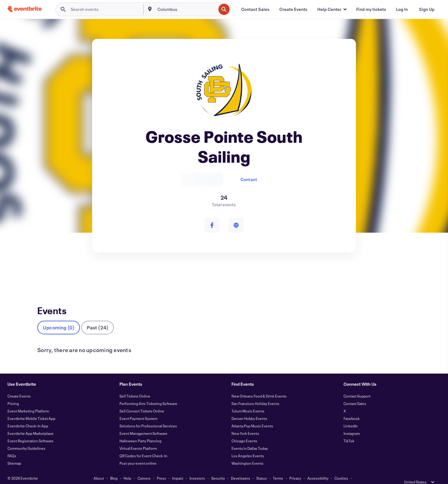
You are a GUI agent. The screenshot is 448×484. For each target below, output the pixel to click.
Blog (114, 468)
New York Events (245, 423)
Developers (240, 468)
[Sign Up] (427, 9)
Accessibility (318, 468)
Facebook (352, 408)
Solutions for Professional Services (148, 416)
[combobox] (186, 9)
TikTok (349, 430)
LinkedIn (351, 416)
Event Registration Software (30, 430)
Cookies (341, 468)
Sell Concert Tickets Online (142, 401)
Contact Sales (355, 393)
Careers (144, 468)
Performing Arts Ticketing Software (148, 393)
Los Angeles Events (248, 445)
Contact (249, 179)
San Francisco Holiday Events (255, 393)
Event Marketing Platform (28, 401)
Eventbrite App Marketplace (30, 423)
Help (127, 468)
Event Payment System (138, 408)
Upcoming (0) (59, 317)
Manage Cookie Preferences (224, 475)
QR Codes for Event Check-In (143, 445)
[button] (332, 9)
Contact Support (357, 386)
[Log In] (402, 9)
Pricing (13, 393)
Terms (278, 468)
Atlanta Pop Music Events (252, 416)
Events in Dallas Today (250, 438)
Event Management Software (143, 423)
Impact (178, 468)
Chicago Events (244, 430)
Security (218, 468)
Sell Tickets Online (135, 386)
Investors (197, 468)
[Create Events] (293, 9)
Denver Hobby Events (249, 408)
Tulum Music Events (248, 401)
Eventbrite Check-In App (28, 416)
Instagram (352, 423)
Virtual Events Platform (138, 438)
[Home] (25, 9)
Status (262, 468)
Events (44, 275)
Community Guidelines (26, 438)
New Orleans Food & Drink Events (259, 386)
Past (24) (98, 317)
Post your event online (138, 453)
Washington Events (247, 453)
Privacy (295, 468)
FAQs (12, 445)
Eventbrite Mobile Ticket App (31, 408)
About (99, 468)
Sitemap (14, 453)
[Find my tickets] (371, 9)
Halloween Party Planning (140, 430)
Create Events (19, 386)
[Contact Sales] (255, 9)
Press (161, 468)
